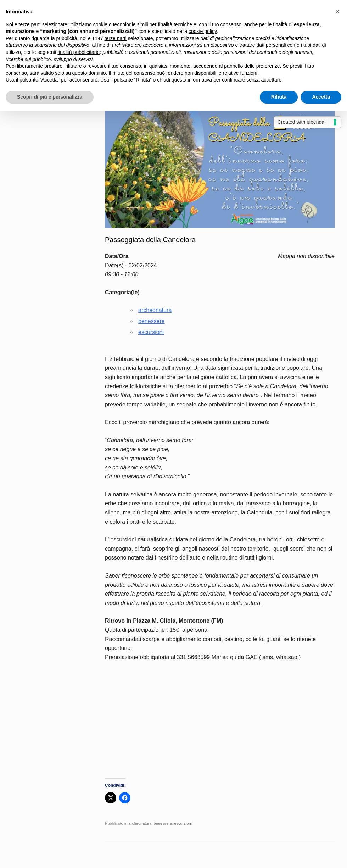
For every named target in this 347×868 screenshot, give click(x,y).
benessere (152, 321)
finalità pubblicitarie (79, 52)
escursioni (151, 332)
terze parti (116, 38)
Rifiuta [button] (279, 97)
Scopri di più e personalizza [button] (50, 97)
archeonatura (155, 310)
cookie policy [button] (203, 31)
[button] (338, 11)
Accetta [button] (321, 97)
